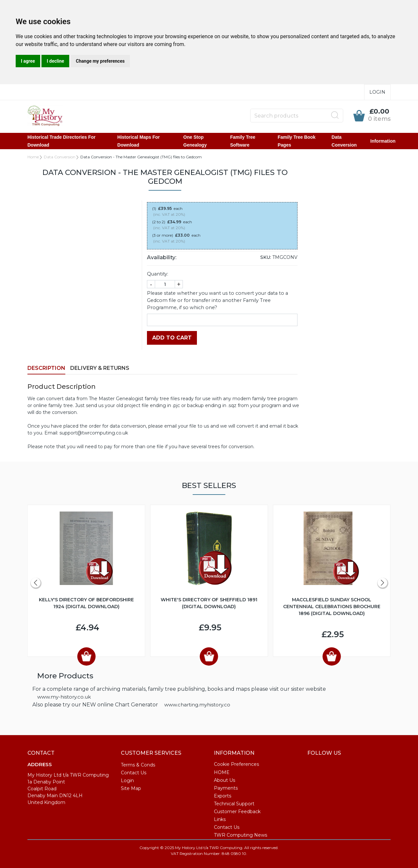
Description (46, 368)
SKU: (266, 257)
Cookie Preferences (236, 764)
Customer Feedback (237, 812)
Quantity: (158, 274)
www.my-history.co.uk (64, 697)
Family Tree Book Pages (297, 141)
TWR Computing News (241, 835)
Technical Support (234, 804)
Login (377, 92)
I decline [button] (55, 61)
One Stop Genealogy (195, 141)
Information (383, 141)
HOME (222, 772)
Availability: (162, 257)
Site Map (131, 788)
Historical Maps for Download (138, 141)
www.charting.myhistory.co (197, 705)
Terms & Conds (138, 765)
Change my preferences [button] (100, 61)
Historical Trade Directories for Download (62, 141)
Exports (223, 796)
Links (220, 819)
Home (33, 157)
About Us (225, 780)
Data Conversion (344, 141)
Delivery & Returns (100, 368)
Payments (226, 788)
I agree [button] (28, 61)
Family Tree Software (243, 141)
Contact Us (134, 773)
